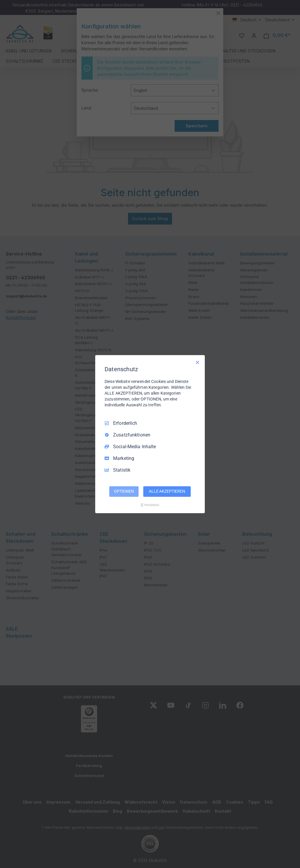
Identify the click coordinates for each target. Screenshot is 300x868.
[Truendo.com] (150, 505)
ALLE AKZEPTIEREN (167, 491)
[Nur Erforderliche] (197, 362)
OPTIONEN (124, 491)
